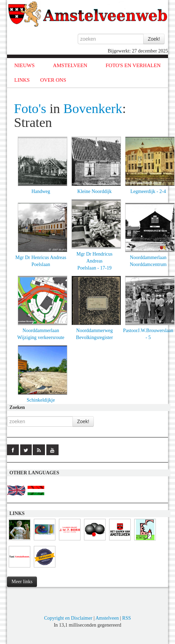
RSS (127, 618)
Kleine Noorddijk (94, 191)
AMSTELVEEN (70, 65)
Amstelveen (107, 618)
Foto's (30, 108)
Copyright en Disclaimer (68, 618)
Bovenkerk (93, 108)
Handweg (41, 191)
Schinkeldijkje (41, 400)
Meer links (22, 582)
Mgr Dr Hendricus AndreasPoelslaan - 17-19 (94, 261)
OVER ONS (53, 80)
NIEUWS (24, 65)
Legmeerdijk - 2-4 (148, 191)
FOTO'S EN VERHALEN (133, 65)
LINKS (22, 80)
